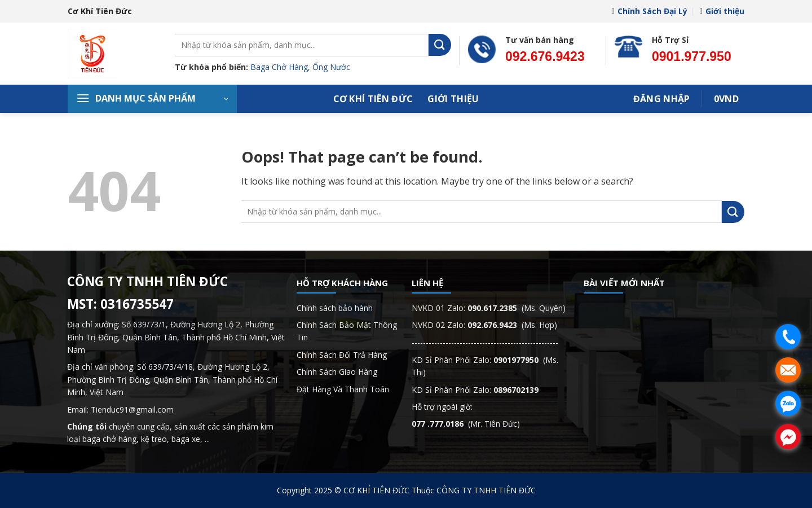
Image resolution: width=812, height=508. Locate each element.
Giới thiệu (722, 11)
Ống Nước (331, 67)
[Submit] (440, 45)
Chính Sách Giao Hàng (337, 372)
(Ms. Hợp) (512, 325)
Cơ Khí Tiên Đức (373, 99)
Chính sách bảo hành (335, 308)
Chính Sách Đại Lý (649, 11)
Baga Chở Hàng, (281, 67)
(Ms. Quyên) (517, 308)
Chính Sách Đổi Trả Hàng (342, 355)
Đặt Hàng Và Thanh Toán (343, 389)
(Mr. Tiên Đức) (466, 424)
